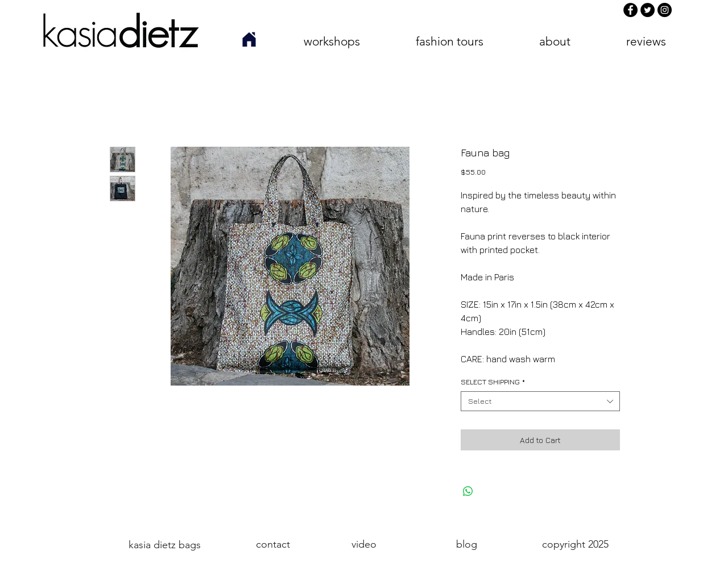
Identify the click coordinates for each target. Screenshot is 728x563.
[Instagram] (665, 10)
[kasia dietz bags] (164, 545)
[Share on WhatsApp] (468, 491)
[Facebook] (630, 10)
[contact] (273, 545)
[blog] (466, 545)
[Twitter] (648, 10)
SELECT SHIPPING (493, 382)
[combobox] (540, 401)
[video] (364, 545)
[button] (332, 41)
